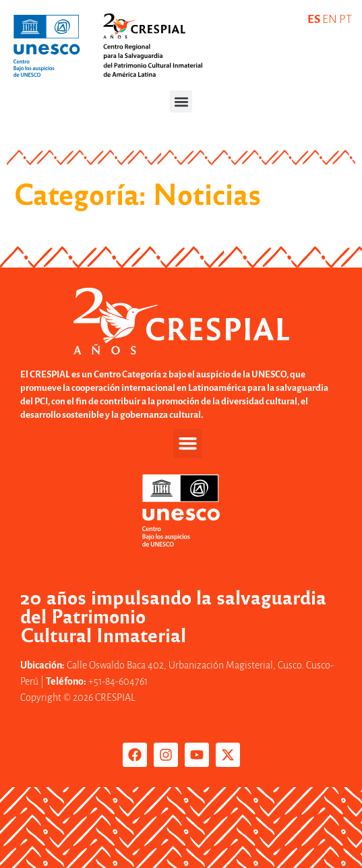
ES (314, 19)
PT (345, 19)
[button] (181, 101)
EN (330, 19)
